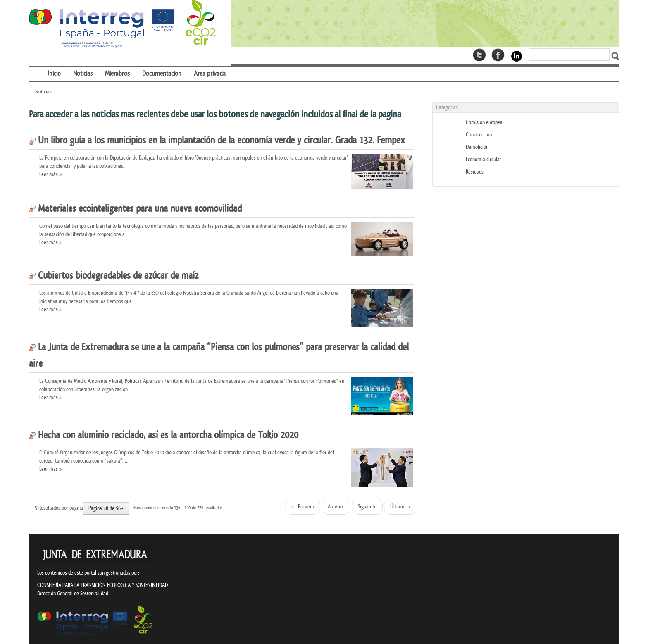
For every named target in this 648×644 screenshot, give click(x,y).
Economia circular (484, 159)
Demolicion (477, 147)
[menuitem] (35, 68)
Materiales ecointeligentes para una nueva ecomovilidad (135, 209)
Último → (401, 507)
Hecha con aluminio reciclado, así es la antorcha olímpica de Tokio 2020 (164, 435)
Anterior (336, 507)
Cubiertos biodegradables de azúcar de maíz (114, 276)
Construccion (479, 135)
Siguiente (367, 507)
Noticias (43, 92)
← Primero (303, 507)
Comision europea (484, 122)
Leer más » (50, 174)
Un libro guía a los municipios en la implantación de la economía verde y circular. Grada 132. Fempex (217, 141)
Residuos (475, 172)
